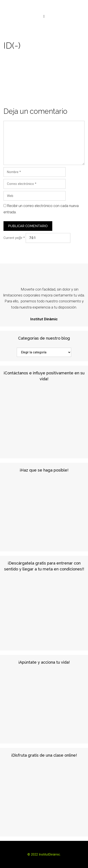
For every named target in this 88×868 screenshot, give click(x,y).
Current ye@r (14, 238)
